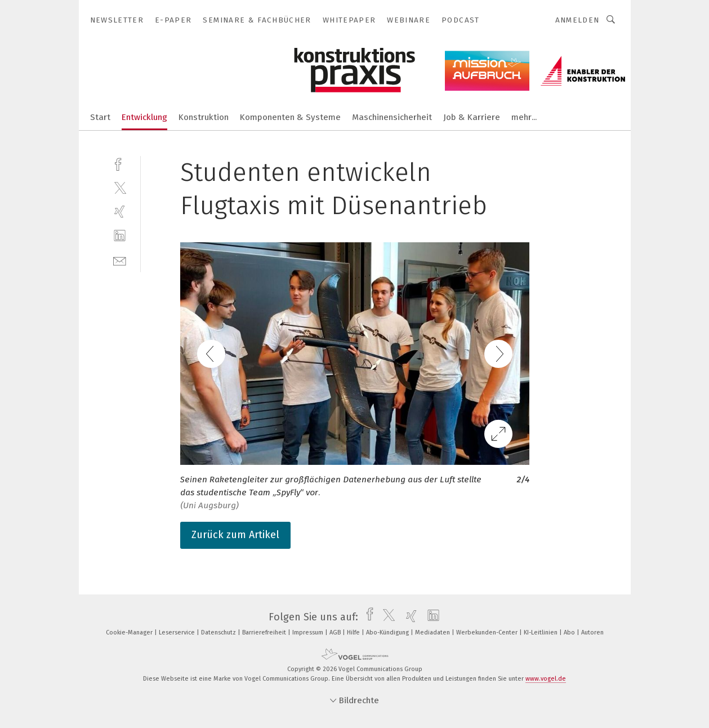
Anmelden (578, 20)
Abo (570, 632)
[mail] (120, 260)
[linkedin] (120, 236)
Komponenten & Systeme (290, 117)
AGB (336, 632)
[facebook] (120, 163)
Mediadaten (433, 632)
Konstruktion (204, 117)
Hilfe (354, 632)
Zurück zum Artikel (235, 535)
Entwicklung (144, 117)
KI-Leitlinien (541, 632)
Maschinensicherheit (392, 117)
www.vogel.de (546, 679)
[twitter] (120, 187)
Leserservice (178, 632)
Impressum (309, 632)
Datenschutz (219, 632)
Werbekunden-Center (488, 632)
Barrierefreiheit (265, 632)
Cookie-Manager (130, 632)
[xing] (120, 212)
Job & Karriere (472, 117)
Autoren (592, 632)
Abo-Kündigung (388, 632)
